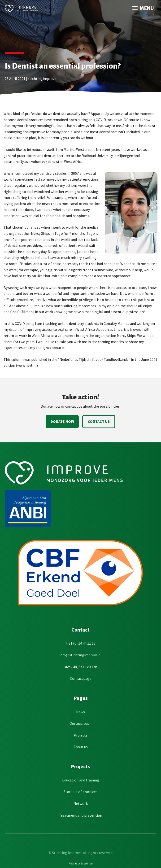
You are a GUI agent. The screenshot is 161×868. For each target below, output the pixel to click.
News (80, 712)
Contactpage (81, 678)
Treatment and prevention (80, 815)
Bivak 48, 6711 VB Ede (81, 667)
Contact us (99, 421)
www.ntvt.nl (27, 365)
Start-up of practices (80, 792)
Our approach (80, 723)
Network (81, 803)
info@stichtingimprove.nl (80, 655)
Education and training (81, 780)
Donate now (62, 421)
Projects (81, 735)
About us (81, 747)
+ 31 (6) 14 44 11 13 (81, 643)
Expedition (87, 864)
